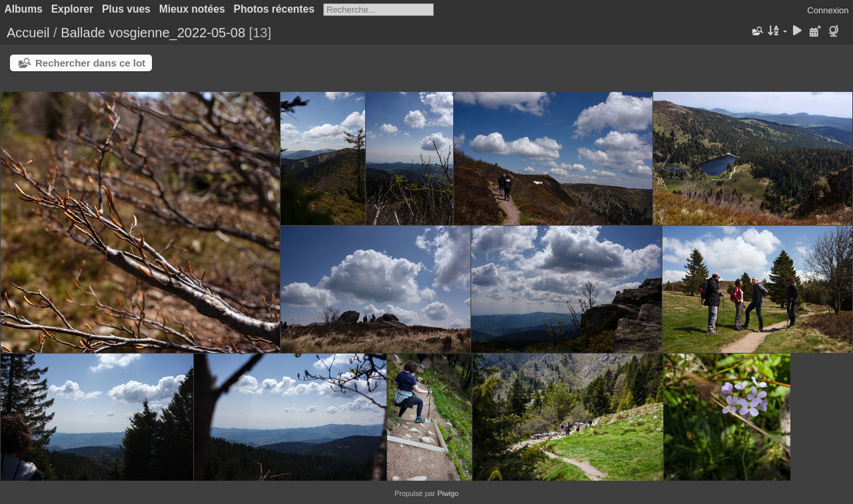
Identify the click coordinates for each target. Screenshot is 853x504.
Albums (24, 9)
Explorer (72, 9)
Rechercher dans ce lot (90, 63)
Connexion (828, 10)
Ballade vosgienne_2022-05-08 (153, 33)
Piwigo (448, 493)
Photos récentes (274, 9)
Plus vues (126, 9)
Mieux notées (192, 9)
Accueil (28, 33)
